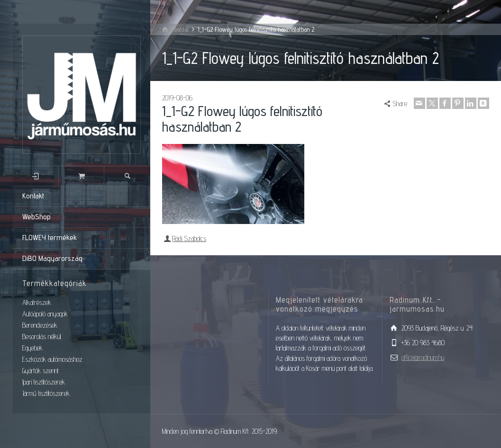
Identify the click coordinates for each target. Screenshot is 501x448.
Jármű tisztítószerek (46, 393)
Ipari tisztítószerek (44, 382)
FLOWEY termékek (50, 237)
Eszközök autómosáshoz (52, 359)
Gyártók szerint (41, 371)
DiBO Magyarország (52, 258)
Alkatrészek (37, 302)
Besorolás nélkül (42, 336)
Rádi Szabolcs (189, 238)
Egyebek (32, 348)
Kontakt (33, 196)
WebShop (36, 217)
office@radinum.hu (423, 357)
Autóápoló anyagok (45, 314)
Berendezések (40, 325)
